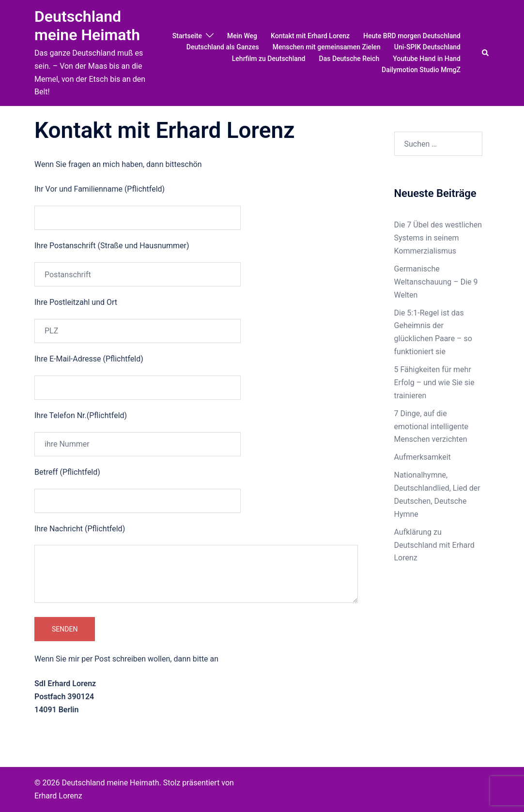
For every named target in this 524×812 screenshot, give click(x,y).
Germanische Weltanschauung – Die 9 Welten (436, 282)
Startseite (187, 36)
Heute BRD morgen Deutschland (412, 36)
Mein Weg (242, 36)
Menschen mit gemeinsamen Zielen (327, 47)
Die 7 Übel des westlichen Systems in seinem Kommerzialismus (438, 238)
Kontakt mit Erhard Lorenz (310, 36)
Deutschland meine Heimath (87, 26)
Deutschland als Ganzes (223, 47)
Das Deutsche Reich (349, 59)
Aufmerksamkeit (423, 457)
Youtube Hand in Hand (427, 59)
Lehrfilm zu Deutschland (269, 59)
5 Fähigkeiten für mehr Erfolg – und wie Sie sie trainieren (434, 383)
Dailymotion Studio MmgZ (421, 70)
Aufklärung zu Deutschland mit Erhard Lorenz (434, 545)
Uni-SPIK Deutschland (427, 47)
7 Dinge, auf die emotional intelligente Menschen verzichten (431, 427)
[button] (486, 53)
